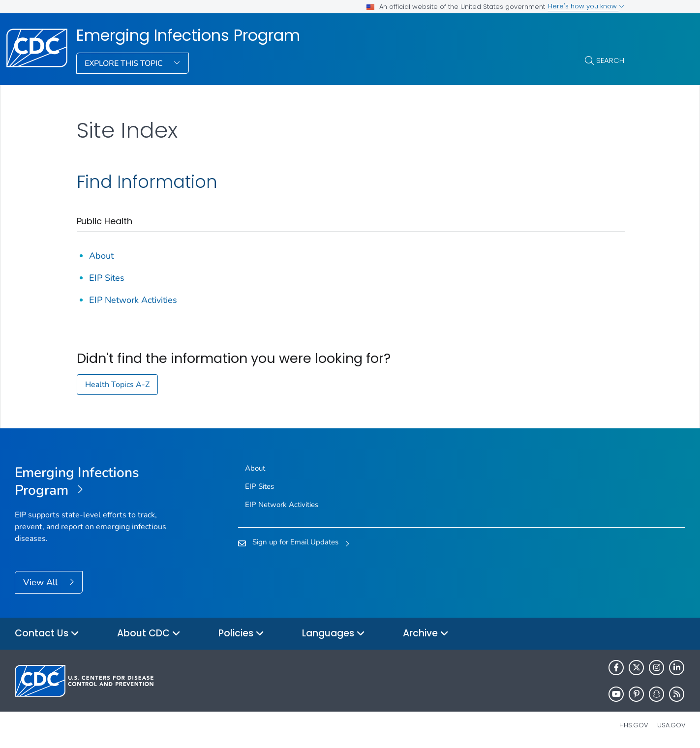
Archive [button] (426, 634)
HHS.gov (634, 725)
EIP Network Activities (133, 300)
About (101, 256)
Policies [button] (241, 634)
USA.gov (671, 725)
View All (42, 582)
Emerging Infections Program (188, 35)
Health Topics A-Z (117, 385)
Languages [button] (334, 634)
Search (610, 60)
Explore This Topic (125, 63)
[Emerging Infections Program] (99, 482)
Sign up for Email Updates (295, 542)
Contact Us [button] (47, 634)
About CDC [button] (149, 634)
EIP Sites (107, 278)
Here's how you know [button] (586, 6)
